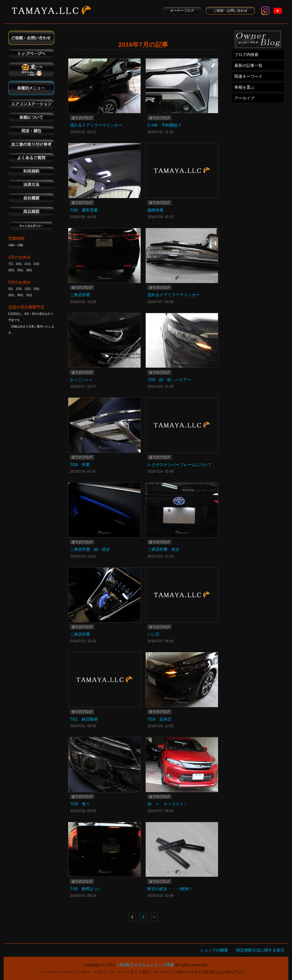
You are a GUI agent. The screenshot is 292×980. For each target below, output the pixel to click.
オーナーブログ (182, 11)
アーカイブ (244, 98)
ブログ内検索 (246, 55)
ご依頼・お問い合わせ (230, 11)
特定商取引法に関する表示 (260, 950)
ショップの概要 (214, 950)
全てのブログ (82, 118)
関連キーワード (248, 76)
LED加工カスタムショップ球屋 (146, 965)
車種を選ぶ (244, 87)
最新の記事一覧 (248, 65)
